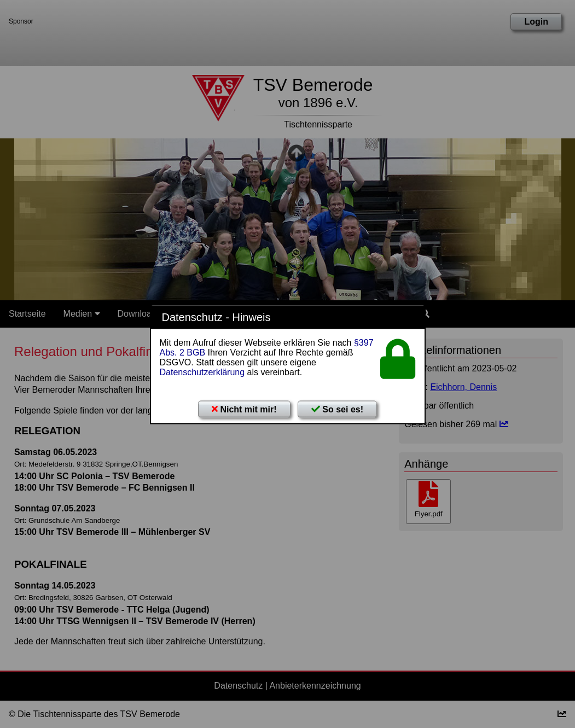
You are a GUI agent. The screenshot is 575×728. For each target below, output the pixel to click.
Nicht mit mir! (244, 409)
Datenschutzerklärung (202, 372)
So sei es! (337, 409)
